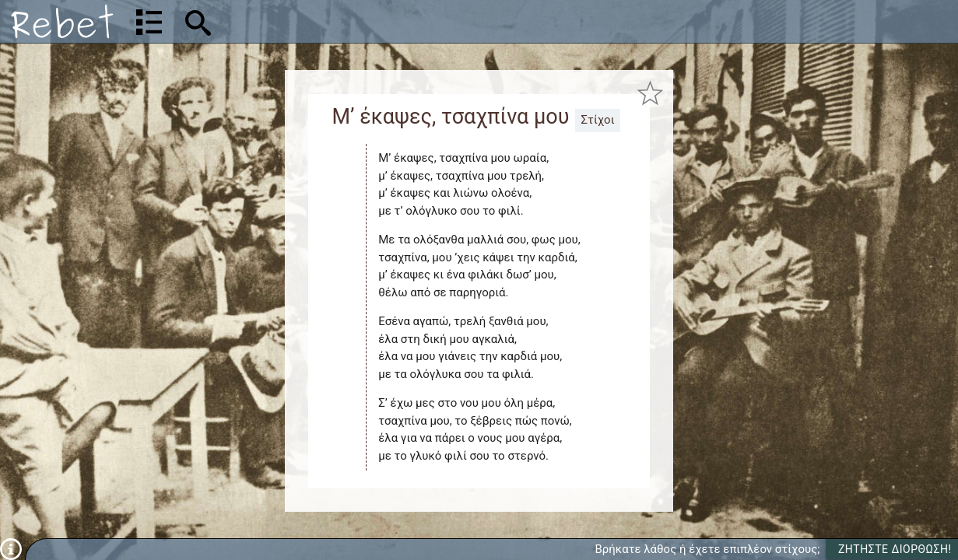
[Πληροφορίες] (11, 548)
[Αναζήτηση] (300, 21)
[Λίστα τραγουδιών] (149, 22)
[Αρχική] (62, 21)
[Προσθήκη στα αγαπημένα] (651, 93)
